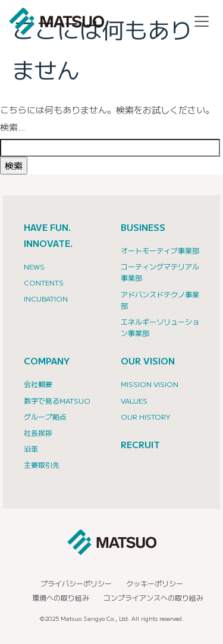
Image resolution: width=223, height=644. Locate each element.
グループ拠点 (45, 416)
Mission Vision (150, 384)
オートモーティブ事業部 (160, 250)
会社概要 (38, 384)
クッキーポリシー (155, 583)
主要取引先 (42, 464)
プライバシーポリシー (76, 583)
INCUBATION (46, 298)
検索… (13, 127)
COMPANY (47, 361)
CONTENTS (44, 282)
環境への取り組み (61, 597)
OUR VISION (148, 361)
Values (134, 400)
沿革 (31, 448)
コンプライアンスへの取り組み (153, 597)
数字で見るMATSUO (57, 400)
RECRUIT (140, 444)
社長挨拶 (38, 432)
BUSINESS (143, 227)
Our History (146, 416)
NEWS (34, 266)
